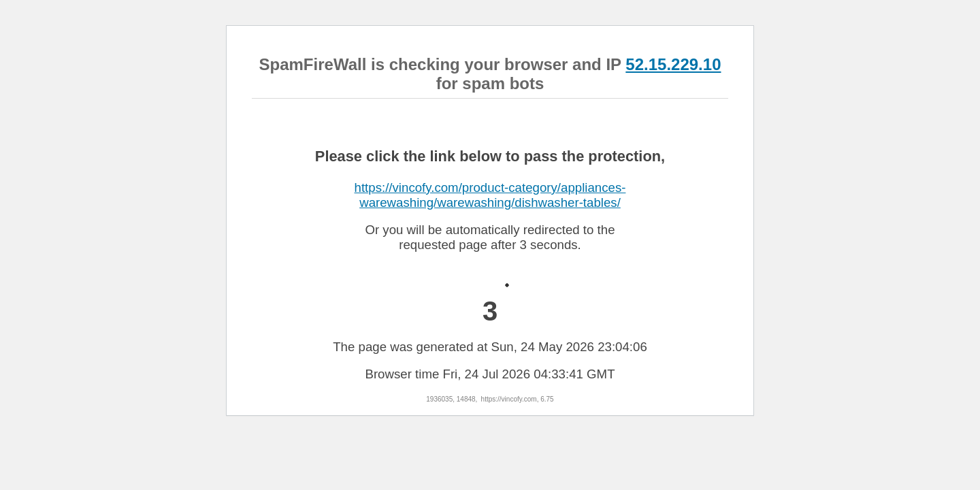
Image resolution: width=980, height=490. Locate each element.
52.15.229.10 (673, 64)
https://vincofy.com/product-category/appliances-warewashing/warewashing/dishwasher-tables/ (490, 195)
